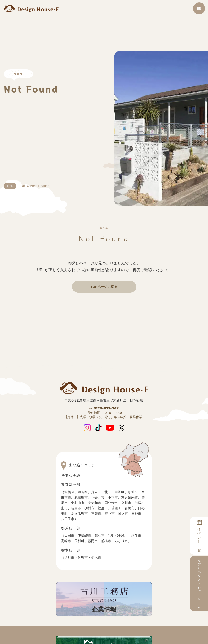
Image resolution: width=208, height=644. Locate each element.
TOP (11, 186)
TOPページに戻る (104, 287)
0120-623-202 (104, 412)
